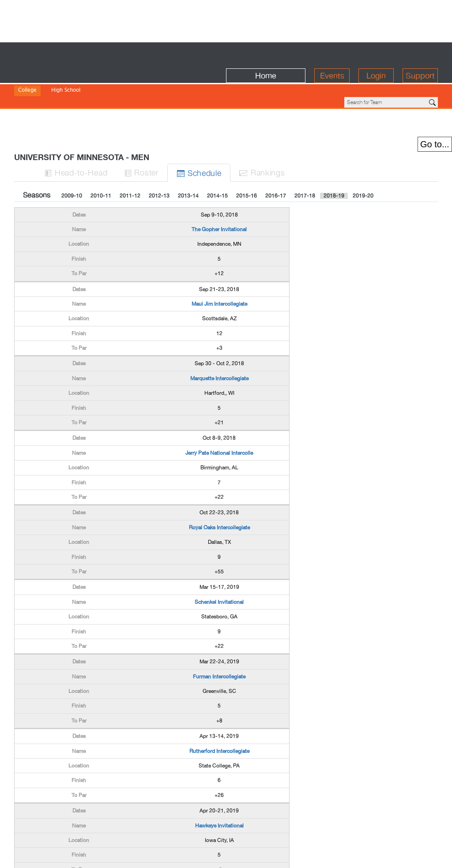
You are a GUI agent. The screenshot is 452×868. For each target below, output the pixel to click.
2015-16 (247, 151)
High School (66, 72)
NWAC (166, 84)
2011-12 (130, 151)
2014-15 (217, 151)
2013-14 (188, 151)
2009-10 (72, 151)
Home (266, 54)
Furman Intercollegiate (219, 632)
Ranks (264, 127)
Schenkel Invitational (219, 557)
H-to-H (76, 127)
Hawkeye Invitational (219, 781)
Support (420, 54)
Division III (93, 84)
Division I (29, 84)
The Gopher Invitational (219, 184)
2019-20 (363, 151)
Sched (200, 128)
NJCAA (142, 84)
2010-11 (101, 151)
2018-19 (334, 151)
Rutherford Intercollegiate (219, 706)
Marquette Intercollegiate (219, 333)
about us (342, 856)
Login (376, 54)
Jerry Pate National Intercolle (219, 408)
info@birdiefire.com (397, 856)
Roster (143, 127)
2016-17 (276, 151)
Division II (60, 84)
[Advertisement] (226, 20)
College (27, 72)
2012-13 (159, 151)
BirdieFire (78, 54)
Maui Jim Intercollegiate (219, 259)
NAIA (120, 84)
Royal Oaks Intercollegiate (219, 483)
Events (332, 54)
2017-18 (305, 151)
